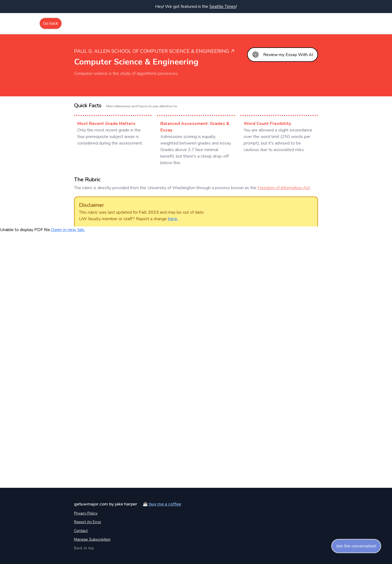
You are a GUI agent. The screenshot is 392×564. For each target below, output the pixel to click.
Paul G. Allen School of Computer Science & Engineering (154, 51)
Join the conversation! (356, 546)
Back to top (84, 548)
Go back (51, 23)
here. (173, 219)
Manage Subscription (92, 539)
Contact (81, 531)
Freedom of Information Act (284, 188)
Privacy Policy (86, 513)
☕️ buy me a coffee (162, 504)
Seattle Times (223, 7)
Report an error (88, 522)
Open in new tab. (68, 230)
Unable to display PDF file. (42, 230)
